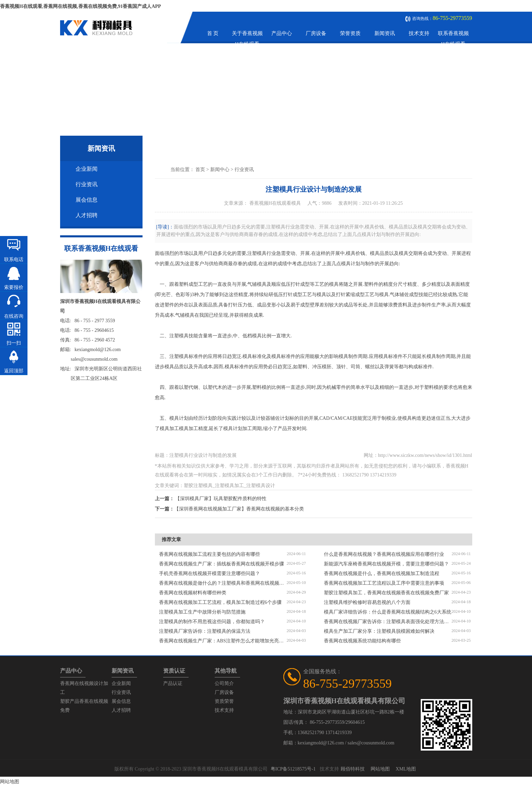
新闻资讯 (385, 33)
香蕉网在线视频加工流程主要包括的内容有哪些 (210, 554)
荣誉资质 (350, 33)
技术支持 (419, 33)
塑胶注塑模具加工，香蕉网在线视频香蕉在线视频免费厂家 (386, 593)
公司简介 (224, 683)
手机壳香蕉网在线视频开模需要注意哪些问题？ (210, 574)
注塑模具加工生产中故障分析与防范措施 (202, 612)
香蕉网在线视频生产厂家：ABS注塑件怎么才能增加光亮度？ (223, 641)
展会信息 (87, 200)
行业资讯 (87, 184)
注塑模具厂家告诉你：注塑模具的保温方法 (205, 631)
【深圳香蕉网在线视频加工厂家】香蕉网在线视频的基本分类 (239, 509)
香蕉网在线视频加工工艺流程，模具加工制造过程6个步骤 (220, 602)
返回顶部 (14, 371)
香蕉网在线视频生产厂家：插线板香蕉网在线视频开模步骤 (222, 564)
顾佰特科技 (353, 769)
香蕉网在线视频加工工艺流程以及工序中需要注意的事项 (384, 583)
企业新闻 (87, 169)
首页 (200, 170)
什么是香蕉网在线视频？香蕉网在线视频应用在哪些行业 (384, 554)
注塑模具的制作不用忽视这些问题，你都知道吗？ (212, 622)
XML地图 (406, 769)
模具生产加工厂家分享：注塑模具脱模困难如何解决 (379, 631)
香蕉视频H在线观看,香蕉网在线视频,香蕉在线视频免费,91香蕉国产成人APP (81, 6)
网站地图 (380, 769)
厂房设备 (316, 33)
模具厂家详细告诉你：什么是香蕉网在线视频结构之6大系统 (388, 612)
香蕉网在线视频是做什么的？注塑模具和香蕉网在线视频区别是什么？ (223, 583)
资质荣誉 (224, 701)
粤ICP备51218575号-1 (293, 769)
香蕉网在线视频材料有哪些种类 (193, 593)
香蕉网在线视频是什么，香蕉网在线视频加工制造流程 (382, 574)
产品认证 (173, 683)
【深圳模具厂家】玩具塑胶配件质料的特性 (221, 499)
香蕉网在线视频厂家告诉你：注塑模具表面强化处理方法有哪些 (388, 622)
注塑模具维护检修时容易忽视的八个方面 (367, 602)
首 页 (213, 33)
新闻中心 (220, 170)
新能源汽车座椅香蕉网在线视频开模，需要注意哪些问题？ (386, 564)
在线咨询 (14, 316)
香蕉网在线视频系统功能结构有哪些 (362, 641)
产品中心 (282, 33)
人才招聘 (87, 215)
